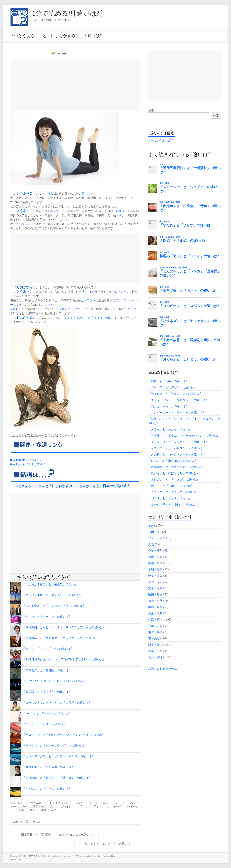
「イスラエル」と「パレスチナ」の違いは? (176, 448)
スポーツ (154, 532)
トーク (94, 803)
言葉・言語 (155, 626)
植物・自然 (155, 601)
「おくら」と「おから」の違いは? (170, 429)
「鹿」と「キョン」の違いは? (168, 406)
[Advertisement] (75, 86)
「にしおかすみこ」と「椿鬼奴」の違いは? (90, 318)
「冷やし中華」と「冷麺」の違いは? (172, 504)
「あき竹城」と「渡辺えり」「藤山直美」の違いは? (56, 778)
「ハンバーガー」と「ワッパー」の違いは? (176, 412)
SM (92, 292)
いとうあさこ (23, 193)
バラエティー (27, 224)
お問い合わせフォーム (163, 668)
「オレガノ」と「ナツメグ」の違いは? (173, 479)
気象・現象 (155, 613)
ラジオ (60, 309)
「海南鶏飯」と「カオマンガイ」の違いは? (176, 467)
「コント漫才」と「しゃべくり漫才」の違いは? (53, 606)
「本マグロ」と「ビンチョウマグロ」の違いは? (53, 745)
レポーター (132, 309)
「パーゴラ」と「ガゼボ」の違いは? (172, 387)
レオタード (123, 211)
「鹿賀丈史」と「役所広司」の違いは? (48, 767)
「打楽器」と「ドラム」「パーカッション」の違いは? (183, 436)
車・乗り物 (155, 638)
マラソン (90, 300)
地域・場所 (155, 569)
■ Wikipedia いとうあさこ (27, 460)
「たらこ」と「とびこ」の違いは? (45, 724)
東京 (50, 193)
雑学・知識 (155, 645)
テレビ (14, 309)
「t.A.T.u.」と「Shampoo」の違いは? (47, 713)
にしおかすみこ (25, 287)
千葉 (53, 287)
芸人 (85, 193)
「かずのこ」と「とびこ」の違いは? (46, 788)
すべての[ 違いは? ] (161, 140)
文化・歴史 (155, 582)
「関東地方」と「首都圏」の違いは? (46, 670)
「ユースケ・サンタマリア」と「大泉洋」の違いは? (56, 702)
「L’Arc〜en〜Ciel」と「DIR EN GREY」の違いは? (55, 681)
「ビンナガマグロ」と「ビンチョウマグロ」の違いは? (58, 756)
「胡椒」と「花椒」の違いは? (168, 381)
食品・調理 (155, 657)
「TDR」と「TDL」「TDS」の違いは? (47, 649)
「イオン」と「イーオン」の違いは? (46, 616)
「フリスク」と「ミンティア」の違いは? (107, 843)
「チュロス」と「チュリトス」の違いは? (175, 394)
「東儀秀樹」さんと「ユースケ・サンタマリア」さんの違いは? (63, 627)
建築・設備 (155, 576)
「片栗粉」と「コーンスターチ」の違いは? (176, 454)
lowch (19, 822)
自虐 (67, 211)
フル (118, 300)
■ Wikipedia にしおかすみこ (28, 464)
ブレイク (123, 292)
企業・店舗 (155, 551)
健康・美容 (155, 557)
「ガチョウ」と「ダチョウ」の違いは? (173, 492)
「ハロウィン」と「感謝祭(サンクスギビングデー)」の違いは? (63, 735)
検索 (151, 111)
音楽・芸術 (155, 651)
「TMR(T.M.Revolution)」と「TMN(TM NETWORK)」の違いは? (63, 659)
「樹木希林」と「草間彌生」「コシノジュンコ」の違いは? (61, 638)
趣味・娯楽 (155, 632)
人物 (38, 822)
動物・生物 (155, 563)
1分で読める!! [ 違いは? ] (67, 13)
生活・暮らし (157, 620)
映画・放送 (155, 594)
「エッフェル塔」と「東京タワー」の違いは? (52, 595)
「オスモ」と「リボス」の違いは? (170, 486)
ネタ (53, 211)
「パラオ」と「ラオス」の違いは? (170, 498)
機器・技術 (155, 607)
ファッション (157, 538)
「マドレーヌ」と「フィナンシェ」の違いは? (178, 442)
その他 (153, 525)
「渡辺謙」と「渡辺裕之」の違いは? (46, 692)
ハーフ (118, 803)
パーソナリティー (79, 309)
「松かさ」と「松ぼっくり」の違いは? (173, 473)
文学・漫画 (155, 588)
